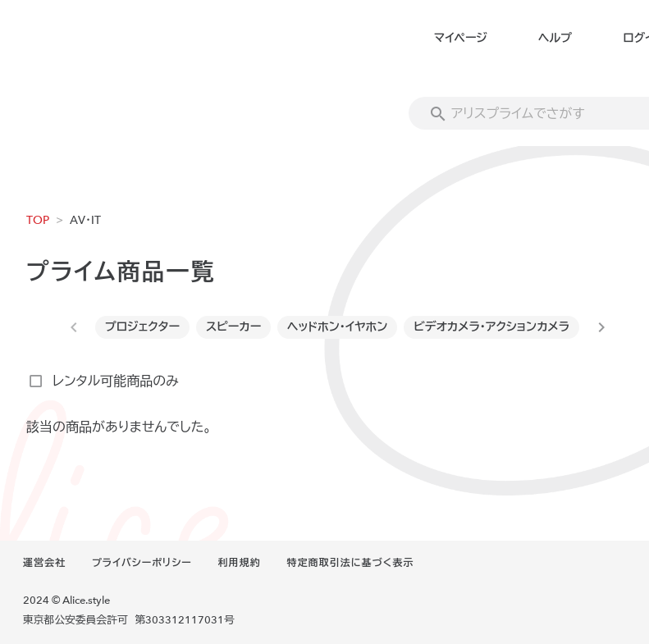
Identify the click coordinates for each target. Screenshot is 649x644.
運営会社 (44, 563)
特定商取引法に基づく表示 (350, 563)
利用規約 (240, 563)
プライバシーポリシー (142, 563)
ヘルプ (555, 38)
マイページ (461, 38)
